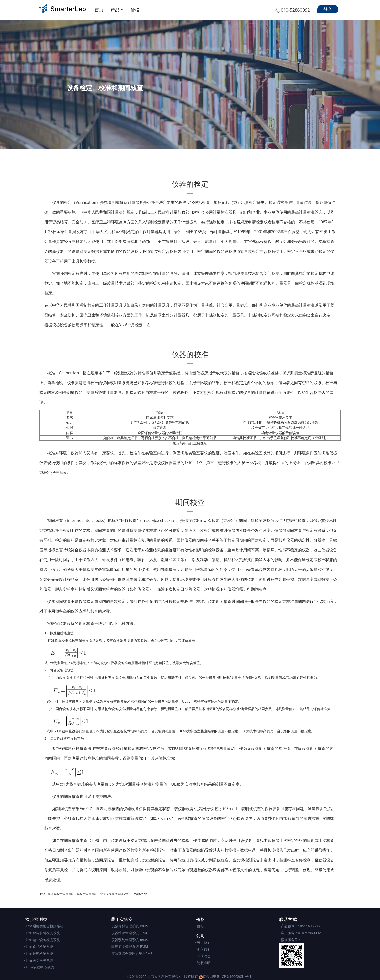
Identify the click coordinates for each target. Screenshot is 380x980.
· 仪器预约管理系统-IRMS (129, 940)
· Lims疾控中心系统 (39, 967)
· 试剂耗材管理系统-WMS (129, 926)
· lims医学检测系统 (39, 960)
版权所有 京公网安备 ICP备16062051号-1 (218, 976)
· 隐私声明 (203, 963)
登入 (328, 9)
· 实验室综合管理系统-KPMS (131, 953)
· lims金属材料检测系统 (42, 933)
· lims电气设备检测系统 (42, 940)
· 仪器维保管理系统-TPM (128, 933)
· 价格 (199, 926)
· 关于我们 (203, 942)
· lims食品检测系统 (39, 947)
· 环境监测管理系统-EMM (129, 947)
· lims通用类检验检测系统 (44, 926)
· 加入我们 (203, 949)
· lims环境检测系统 (39, 953)
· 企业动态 (203, 956)
